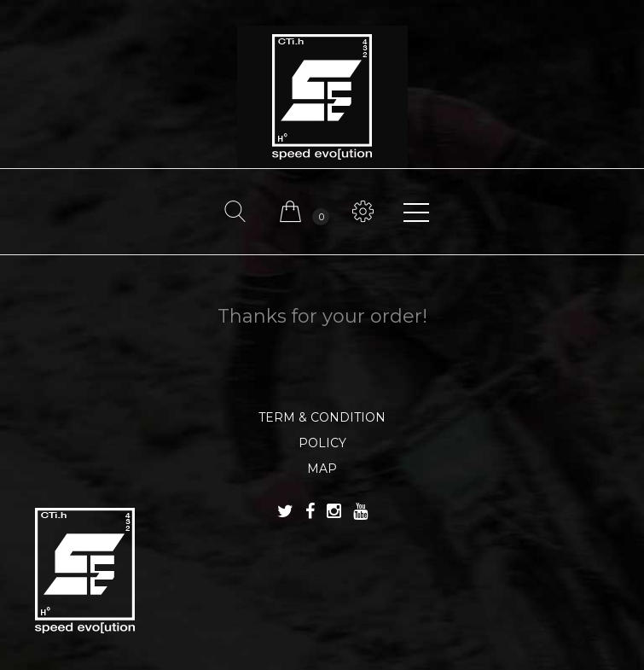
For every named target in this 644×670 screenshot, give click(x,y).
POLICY (322, 443)
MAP (322, 469)
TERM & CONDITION (322, 417)
